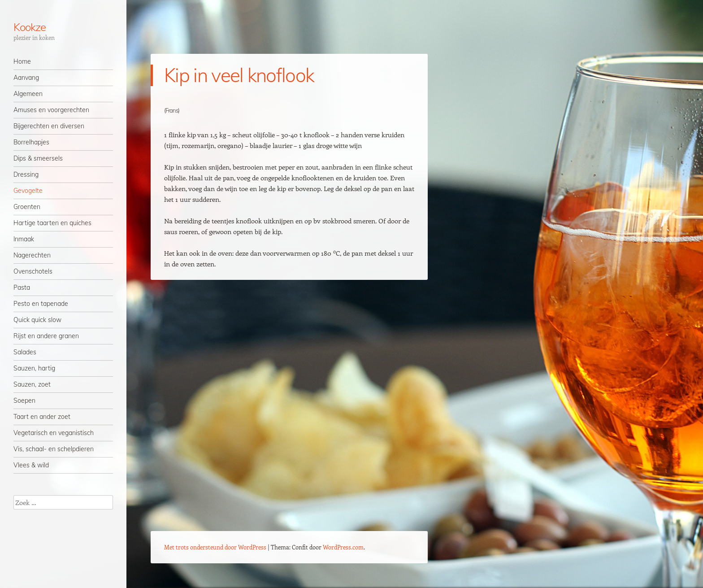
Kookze (30, 27)
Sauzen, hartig (34, 368)
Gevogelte (28, 191)
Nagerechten (32, 255)
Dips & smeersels (38, 158)
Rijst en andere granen (46, 336)
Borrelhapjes (31, 142)
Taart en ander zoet (42, 417)
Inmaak (24, 239)
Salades (25, 352)
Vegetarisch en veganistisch (54, 433)
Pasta (22, 287)
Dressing (26, 174)
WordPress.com (343, 547)
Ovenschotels (33, 271)
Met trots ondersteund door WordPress (215, 547)
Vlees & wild (31, 465)
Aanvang (26, 78)
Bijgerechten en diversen (49, 126)
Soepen (24, 401)
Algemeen (28, 94)
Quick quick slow (37, 320)
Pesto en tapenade (41, 304)
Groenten (27, 207)
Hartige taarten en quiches (52, 223)
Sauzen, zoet (32, 384)
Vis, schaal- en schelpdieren (54, 449)
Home (22, 61)
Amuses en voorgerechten (51, 110)
